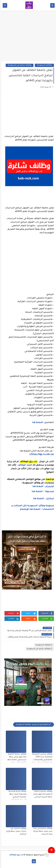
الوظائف (20, 465)
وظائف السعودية (43, 65)
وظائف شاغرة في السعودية (19, 65)
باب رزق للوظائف (15, 855)
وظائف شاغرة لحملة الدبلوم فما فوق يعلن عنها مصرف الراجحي (42, 794)
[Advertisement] (28, 37)
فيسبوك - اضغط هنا (42, 492)
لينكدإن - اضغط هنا (42, 499)
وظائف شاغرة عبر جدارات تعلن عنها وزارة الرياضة (15, 831)
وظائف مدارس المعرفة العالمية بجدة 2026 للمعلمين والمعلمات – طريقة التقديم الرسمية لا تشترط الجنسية (41, 760)
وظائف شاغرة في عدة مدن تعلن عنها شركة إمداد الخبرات (42, 831)
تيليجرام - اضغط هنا (42, 487)
